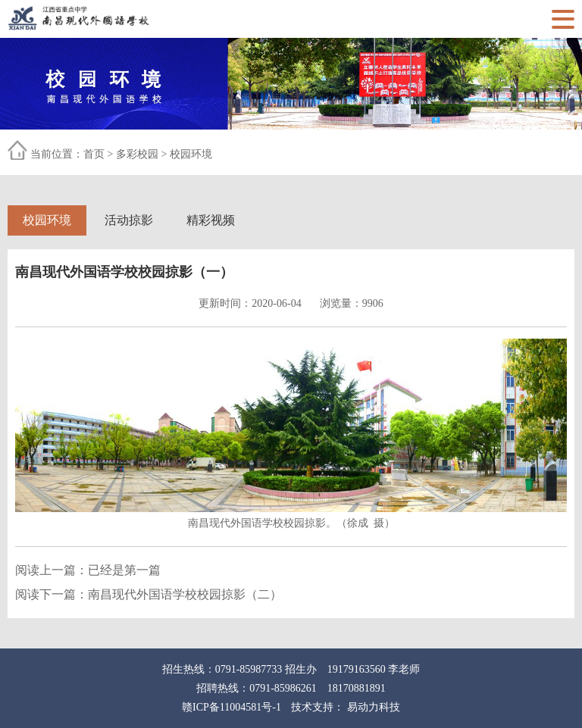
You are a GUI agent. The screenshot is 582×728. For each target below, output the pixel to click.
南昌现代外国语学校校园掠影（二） (185, 594)
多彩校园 (137, 154)
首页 (94, 154)
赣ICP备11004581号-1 (232, 707)
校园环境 (191, 154)
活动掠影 (129, 220)
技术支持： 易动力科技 (346, 707)
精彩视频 (211, 220)
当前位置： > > (121, 154)
